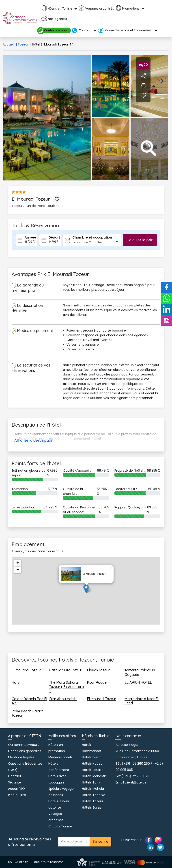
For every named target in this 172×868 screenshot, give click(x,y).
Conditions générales (25, 751)
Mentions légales (21, 757)
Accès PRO (16, 789)
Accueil (10, 44)
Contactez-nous (54, 30)
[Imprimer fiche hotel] (143, 85)
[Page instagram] (159, 840)
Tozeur (25, 44)
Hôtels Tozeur (93, 801)
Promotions (131, 9)
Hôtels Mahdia (93, 789)
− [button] (18, 570)
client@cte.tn (135, 782)
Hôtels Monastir (94, 776)
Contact (15, 776)
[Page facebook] (149, 840)
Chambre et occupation (92, 237)
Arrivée (30, 237)
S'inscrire (101, 841)
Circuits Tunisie (60, 826)
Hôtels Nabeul (93, 764)
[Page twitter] (160, 847)
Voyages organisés (100, 9)
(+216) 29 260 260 (136, 764)
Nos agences (57, 19)
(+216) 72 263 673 (135, 776)
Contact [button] (82, 30)
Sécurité (15, 782)
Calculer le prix (140, 240)
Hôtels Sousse (93, 770)
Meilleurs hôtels (60, 757)
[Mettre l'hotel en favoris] (57, 199)
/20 (143, 65)
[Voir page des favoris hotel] (143, 95)
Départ (54, 237)
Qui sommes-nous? (24, 745)
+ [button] (18, 563)
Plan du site (17, 795)
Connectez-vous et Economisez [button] (125, 30)
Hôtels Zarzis (92, 807)
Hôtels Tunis (91, 782)
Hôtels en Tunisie (60, 9)
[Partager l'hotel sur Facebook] (143, 76)
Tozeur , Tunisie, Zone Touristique (38, 206)
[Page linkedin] (150, 847)
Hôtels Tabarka (94, 795)
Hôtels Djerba (92, 757)
